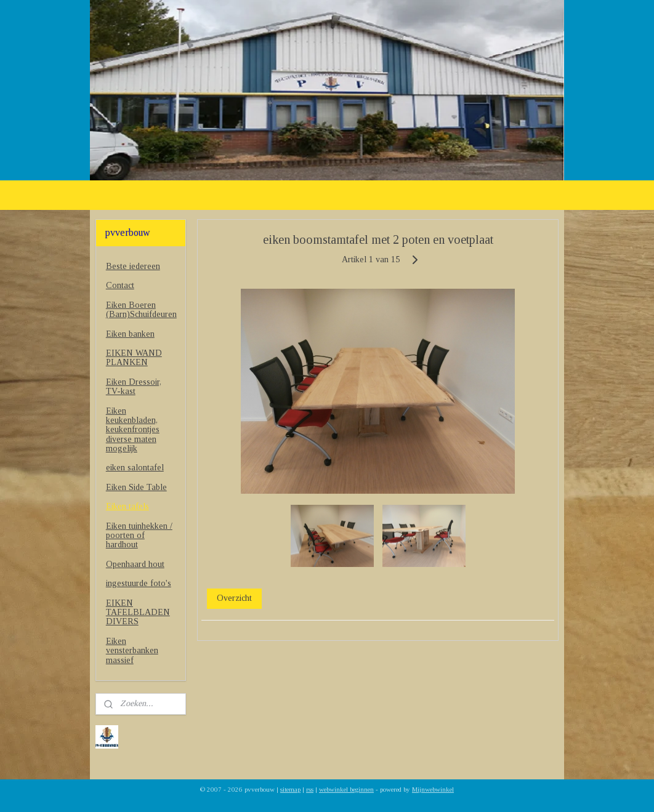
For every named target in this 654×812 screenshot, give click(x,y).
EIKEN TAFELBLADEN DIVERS (138, 613)
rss (310, 789)
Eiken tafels (127, 506)
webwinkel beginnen (346, 789)
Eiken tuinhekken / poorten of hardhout (139, 536)
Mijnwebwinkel (433, 789)
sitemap (290, 789)
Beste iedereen (133, 266)
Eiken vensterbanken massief (132, 651)
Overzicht (234, 598)
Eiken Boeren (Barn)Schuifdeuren (141, 310)
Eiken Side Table (136, 487)
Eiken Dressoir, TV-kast (134, 387)
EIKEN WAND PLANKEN (134, 358)
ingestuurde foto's (139, 583)
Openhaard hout (135, 564)
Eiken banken (130, 334)
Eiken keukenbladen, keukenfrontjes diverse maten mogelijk (133, 430)
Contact (120, 285)
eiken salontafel (135, 468)
